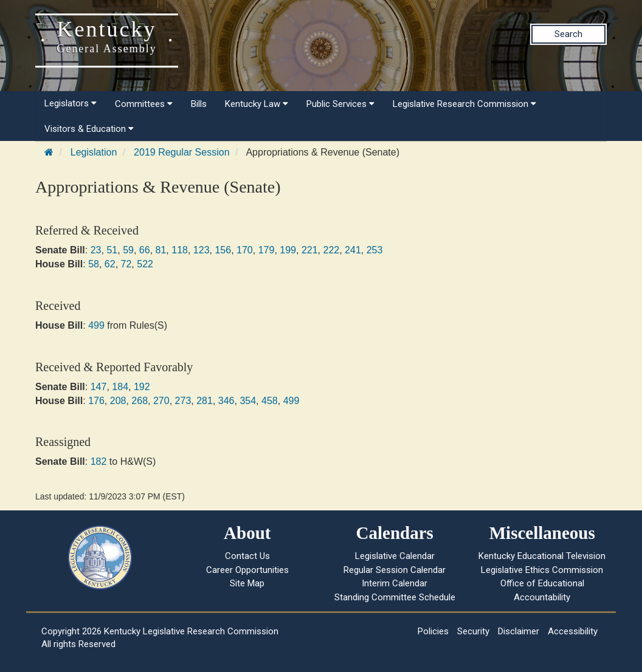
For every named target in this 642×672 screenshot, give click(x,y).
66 (145, 250)
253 (375, 250)
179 (267, 250)
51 (112, 250)
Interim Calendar (395, 583)
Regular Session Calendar (395, 570)
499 (96, 325)
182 (99, 461)
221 (310, 250)
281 (205, 401)
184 (120, 387)
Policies (433, 631)
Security (473, 631)
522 (145, 264)
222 (332, 250)
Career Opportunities (247, 570)
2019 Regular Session (181, 152)
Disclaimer (519, 631)
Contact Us (247, 556)
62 (110, 264)
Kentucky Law (257, 104)
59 (128, 250)
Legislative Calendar (395, 556)
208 (118, 401)
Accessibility (573, 631)
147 (99, 387)
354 (248, 401)
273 (183, 401)
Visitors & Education (89, 129)
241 (353, 250)
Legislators (71, 103)
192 (142, 387)
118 (180, 250)
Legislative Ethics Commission (542, 570)
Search (568, 34)
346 (226, 401)
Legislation (94, 152)
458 (270, 401)
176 (96, 401)
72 (126, 264)
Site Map (247, 583)
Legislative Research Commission (464, 104)
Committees (144, 104)
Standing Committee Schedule (395, 597)
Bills (199, 104)
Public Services (340, 104)
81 (161, 250)
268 (140, 401)
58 (94, 264)
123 (202, 250)
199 (288, 250)
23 (96, 250)
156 (223, 250)
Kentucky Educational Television (542, 556)
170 (245, 250)
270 (161, 401)
